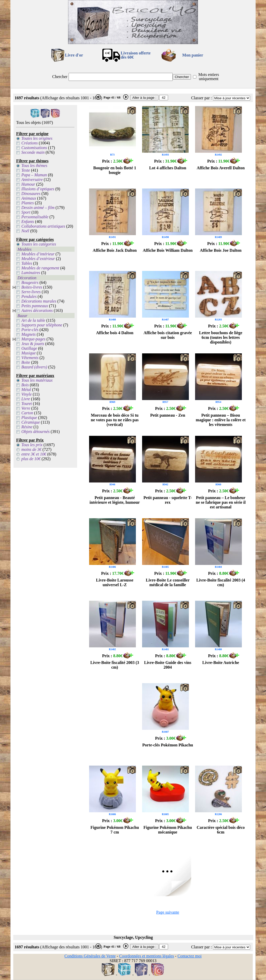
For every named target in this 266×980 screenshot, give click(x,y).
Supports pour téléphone (42, 325)
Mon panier (193, 55)
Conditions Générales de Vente (90, 956)
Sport (26, 212)
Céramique (31, 422)
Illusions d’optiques (38, 189)
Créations (29, 143)
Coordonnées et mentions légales (147, 956)
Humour (28, 184)
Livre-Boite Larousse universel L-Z (115, 582)
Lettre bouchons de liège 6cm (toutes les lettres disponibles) (221, 337)
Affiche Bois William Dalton (168, 250)
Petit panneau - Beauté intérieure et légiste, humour (115, 500)
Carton (27, 413)
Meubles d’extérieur (38, 259)
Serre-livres (31, 292)
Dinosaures (31, 194)
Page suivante (168, 912)
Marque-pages (33, 339)
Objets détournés (35, 432)
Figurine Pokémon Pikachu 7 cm (115, 830)
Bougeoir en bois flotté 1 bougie (115, 170)
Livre (26, 399)
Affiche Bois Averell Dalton (221, 168)
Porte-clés (30, 330)
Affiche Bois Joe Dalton (221, 250)
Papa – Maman (34, 175)
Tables (27, 263)
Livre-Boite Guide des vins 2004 (168, 665)
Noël (25, 231)
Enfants (28, 222)
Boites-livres (32, 287)
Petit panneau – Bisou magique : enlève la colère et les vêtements (221, 420)
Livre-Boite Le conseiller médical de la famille (168, 582)
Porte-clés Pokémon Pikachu (168, 745)
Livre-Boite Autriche (221, 663)
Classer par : (202, 98)
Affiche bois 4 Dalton (115, 333)
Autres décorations (37, 310)
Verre (26, 408)
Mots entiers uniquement (209, 77)
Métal (26, 390)
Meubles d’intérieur (38, 254)
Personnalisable (35, 217)
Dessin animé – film (38, 208)
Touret (27, 404)
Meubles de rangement (40, 268)
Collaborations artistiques (43, 226)
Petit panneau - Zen (168, 415)
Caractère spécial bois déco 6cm (221, 830)
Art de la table (33, 320)
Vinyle (26, 394)
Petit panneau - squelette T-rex (168, 500)
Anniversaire (32, 180)
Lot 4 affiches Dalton (168, 168)
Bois (25, 385)
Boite (26, 362)
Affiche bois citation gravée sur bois (168, 335)
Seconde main (33, 152)
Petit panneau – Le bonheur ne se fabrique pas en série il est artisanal (221, 502)
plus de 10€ (31, 459)
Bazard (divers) (34, 367)
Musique (28, 353)
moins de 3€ (31, 449)
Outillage (29, 348)
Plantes (28, 203)
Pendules (29, 296)
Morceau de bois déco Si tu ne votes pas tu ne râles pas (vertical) (115, 420)
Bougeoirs (30, 282)
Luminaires (31, 273)
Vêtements (30, 358)
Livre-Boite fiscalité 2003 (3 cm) (115, 665)
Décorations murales (39, 301)
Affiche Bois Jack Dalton (115, 250)
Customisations (34, 148)
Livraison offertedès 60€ (135, 55)
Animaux (29, 198)
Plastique (29, 418)
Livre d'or (74, 55)
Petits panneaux (35, 306)
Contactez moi (189, 956)
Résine (27, 427)
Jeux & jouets (33, 344)
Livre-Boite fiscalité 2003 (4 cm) (221, 582)
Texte (26, 170)
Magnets (28, 334)
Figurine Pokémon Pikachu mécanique (168, 830)
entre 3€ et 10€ (34, 454)
